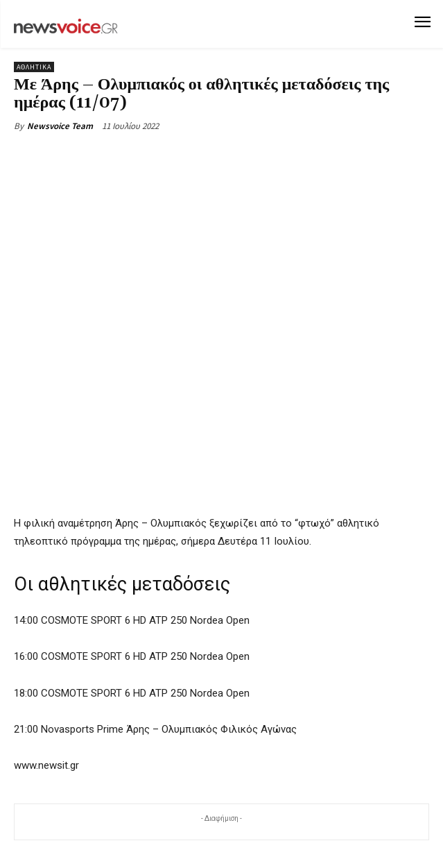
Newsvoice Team (60, 126)
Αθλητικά (34, 67)
